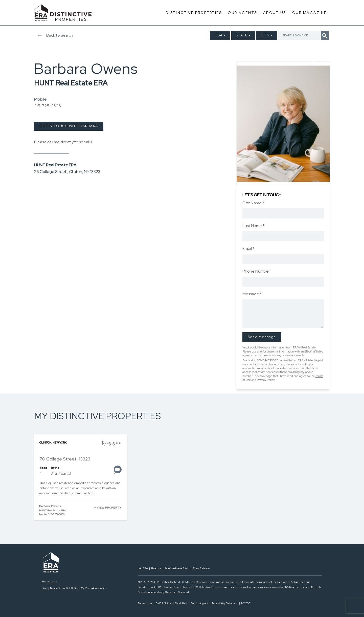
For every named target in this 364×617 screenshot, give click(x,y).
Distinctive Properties (194, 13)
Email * (248, 248)
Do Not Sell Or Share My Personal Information (82, 588)
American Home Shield (177, 568)
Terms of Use (145, 603)
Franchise (156, 568)
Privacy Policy (266, 380)
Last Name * (253, 226)
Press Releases (202, 568)
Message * (252, 294)
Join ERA (143, 568)
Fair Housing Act (199, 603)
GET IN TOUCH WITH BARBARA (69, 126)
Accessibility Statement (225, 603)
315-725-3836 (48, 106)
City (265, 35)
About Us (275, 13)
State (242, 35)
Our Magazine (310, 13)
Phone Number (256, 271)
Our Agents (242, 13)
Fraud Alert (181, 603)
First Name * (253, 203)
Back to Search (54, 35)
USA (219, 35)
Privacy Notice (50, 588)
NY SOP (246, 603)
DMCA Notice (164, 603)
